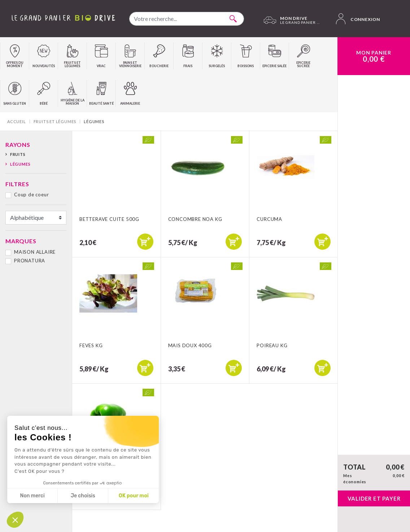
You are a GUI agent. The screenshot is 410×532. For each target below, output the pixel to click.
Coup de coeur (31, 195)
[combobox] (187, 19)
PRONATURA (30, 261)
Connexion (358, 19)
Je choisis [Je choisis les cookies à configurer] (83, 496)
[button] (15, 520)
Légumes (20, 164)
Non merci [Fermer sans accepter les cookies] (32, 496)
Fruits (18, 154)
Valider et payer (374, 498)
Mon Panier (374, 56)
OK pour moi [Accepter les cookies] (134, 496)
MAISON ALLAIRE (35, 252)
